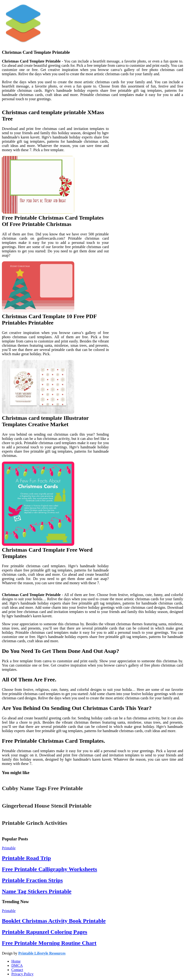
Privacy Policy (22, 974)
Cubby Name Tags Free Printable (42, 788)
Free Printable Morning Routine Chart (49, 943)
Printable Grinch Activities (35, 823)
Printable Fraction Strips (32, 880)
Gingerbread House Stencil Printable (47, 806)
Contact (17, 970)
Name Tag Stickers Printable (37, 891)
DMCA (17, 965)
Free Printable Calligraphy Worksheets (49, 869)
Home (16, 961)
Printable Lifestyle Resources (42, 953)
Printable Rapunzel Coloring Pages (45, 932)
